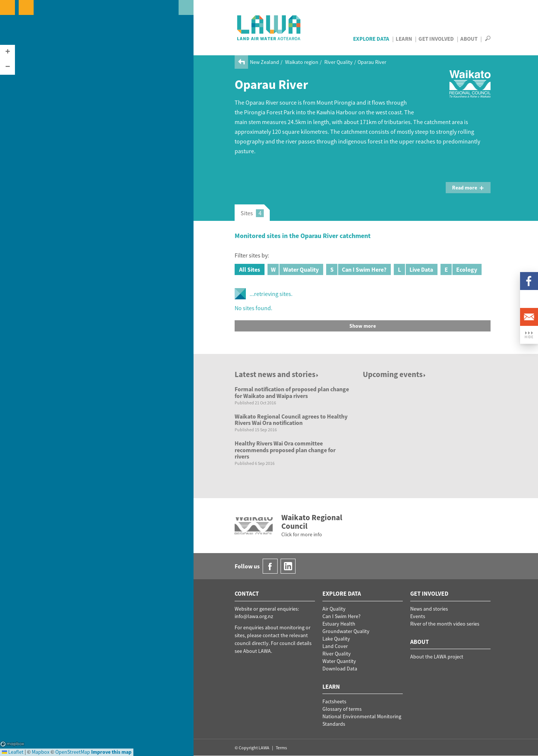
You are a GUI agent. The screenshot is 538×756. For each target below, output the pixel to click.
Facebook (529, 281)
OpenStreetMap (73, 752)
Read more (468, 188)
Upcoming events (395, 374)
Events (418, 616)
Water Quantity (339, 661)
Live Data (413, 269)
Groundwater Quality (346, 631)
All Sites (250, 269)
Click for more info (302, 534)
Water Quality (293, 269)
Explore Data (371, 39)
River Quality (338, 62)
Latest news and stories (277, 374)
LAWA (269, 28)
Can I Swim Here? (356, 269)
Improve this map (111, 752)
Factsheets (334, 701)
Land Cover (335, 646)
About (469, 39)
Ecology (459, 269)
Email (529, 317)
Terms (281, 748)
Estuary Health (339, 624)
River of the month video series (445, 624)
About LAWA (257, 651)
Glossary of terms (342, 709)
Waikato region (302, 62)
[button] (7, 52)
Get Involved (436, 39)
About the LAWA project (437, 657)
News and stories (429, 609)
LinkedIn (529, 299)
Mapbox (12, 744)
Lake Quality (336, 639)
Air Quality (334, 609)
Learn (404, 39)
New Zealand (265, 62)
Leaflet (13, 752)
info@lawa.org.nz (254, 616)
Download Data (340, 669)
